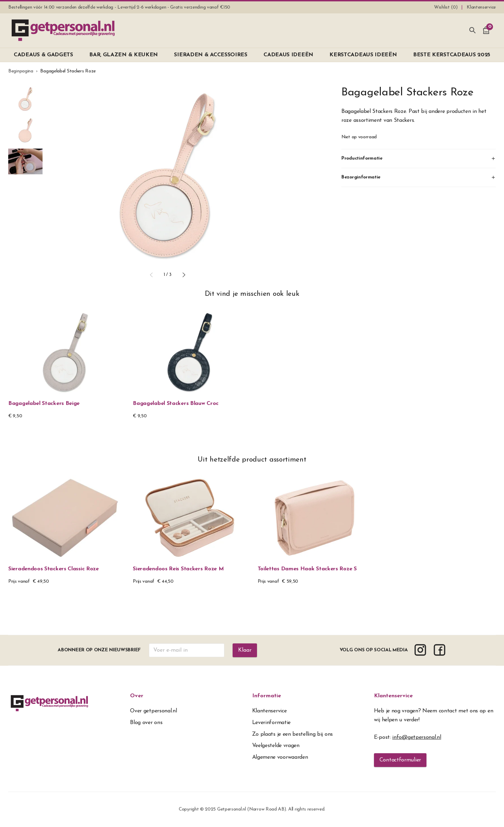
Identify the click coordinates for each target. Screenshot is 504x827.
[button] (151, 275)
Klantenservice (393, 696)
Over (137, 696)
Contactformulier (400, 760)
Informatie (267, 696)
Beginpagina (21, 71)
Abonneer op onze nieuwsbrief (99, 650)
